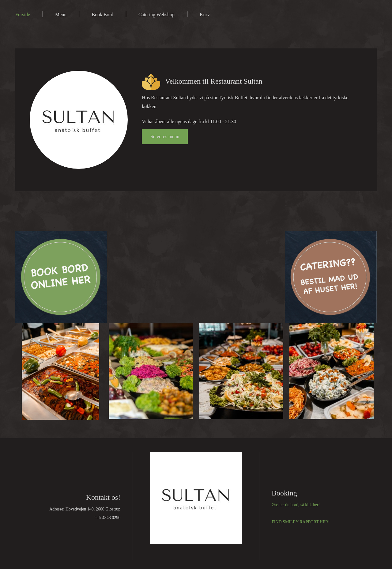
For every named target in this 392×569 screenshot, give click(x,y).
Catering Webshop (156, 15)
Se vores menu (165, 137)
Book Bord (102, 15)
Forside (23, 15)
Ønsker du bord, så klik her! (296, 505)
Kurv (205, 15)
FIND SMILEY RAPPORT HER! (301, 522)
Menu (61, 15)
